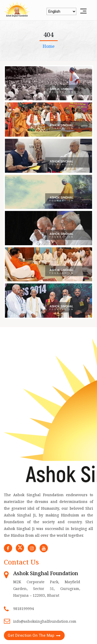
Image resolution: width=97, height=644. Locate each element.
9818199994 (24, 609)
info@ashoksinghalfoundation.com (45, 621)
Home (49, 46)
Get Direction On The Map (31, 635)
